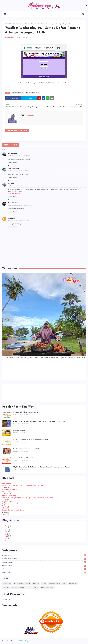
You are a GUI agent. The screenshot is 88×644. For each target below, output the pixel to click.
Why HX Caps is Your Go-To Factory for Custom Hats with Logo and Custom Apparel (42, 467)
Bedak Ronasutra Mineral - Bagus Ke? (26, 449)
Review (14, 587)
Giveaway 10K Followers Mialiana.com (25, 412)
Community (7, 584)
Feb (6, 532)
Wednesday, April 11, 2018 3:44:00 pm (19, 156)
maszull (11, 184)
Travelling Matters (44, 569)
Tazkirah (22, 587)
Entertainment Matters (44, 559)
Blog (27, 641)
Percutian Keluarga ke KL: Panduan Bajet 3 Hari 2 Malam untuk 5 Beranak (28, 498)
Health (44, 584)
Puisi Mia (6, 587)
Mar (6, 530)
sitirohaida (12, 153)
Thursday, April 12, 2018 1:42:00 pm (18, 220)
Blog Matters (44, 555)
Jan (6, 534)
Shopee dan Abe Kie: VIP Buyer (13, 510)
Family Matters (44, 562)
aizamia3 (12, 218)
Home (7, 24)
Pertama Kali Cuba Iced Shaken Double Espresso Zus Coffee (23, 485)
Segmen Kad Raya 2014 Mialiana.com (26, 458)
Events (28, 584)
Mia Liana (11, 37)
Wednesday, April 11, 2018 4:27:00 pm (19, 171)
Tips (29, 587)
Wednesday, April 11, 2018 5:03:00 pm (19, 186)
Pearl (64, 584)
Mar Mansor (13, 203)
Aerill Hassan (13, 169)
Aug (6, 540)
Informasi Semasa (17, 93)
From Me (36, 584)
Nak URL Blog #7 (19, 431)
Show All (6, 514)
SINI (65, 83)
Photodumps (7, 492)
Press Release (73, 584)
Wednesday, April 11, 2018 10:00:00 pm (19, 205)
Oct (6, 538)
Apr (6, 528)
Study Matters (44, 566)
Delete (15, 162)
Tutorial (36, 587)
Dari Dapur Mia (19, 584)
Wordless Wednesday (17, 24)
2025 (6, 526)
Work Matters (44, 572)
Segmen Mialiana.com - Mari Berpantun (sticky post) (31, 440)
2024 (6, 536)
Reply (10, 162)
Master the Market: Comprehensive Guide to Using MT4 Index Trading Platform (40, 421)
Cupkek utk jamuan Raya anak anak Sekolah (18, 504)
